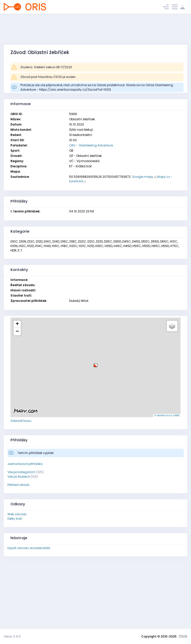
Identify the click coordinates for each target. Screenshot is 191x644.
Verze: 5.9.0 (12, 636)
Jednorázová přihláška (25, 464)
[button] (95, 363)
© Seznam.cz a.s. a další (167, 415)
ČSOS (183, 636)
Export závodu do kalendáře (29, 548)
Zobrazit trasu (21, 421)
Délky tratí (15, 519)
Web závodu (17, 514)
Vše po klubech (19, 477)
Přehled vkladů (19, 485)
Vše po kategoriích (22, 472)
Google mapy (143, 177)
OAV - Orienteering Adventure (91, 145)
